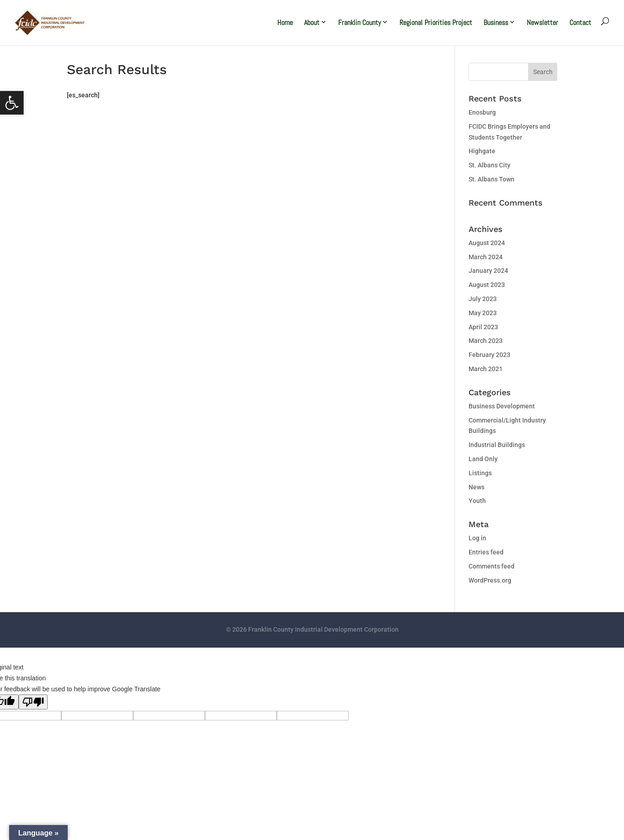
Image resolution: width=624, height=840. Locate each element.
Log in (477, 538)
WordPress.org (490, 580)
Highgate (482, 151)
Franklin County (359, 23)
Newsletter (542, 23)
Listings (480, 473)
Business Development (502, 406)
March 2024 (486, 257)
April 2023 (483, 327)
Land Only (483, 459)
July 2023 (483, 299)
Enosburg (482, 112)
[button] (12, 103)
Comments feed (492, 566)
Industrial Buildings (497, 445)
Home (285, 23)
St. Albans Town (492, 179)
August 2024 (487, 243)
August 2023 (487, 285)
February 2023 (489, 355)
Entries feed (486, 552)
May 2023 (483, 313)
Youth (477, 501)
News (477, 487)
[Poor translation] (33, 702)
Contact (580, 23)
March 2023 (486, 341)
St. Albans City (489, 165)
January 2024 (488, 271)
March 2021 (486, 369)
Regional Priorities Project (436, 23)
